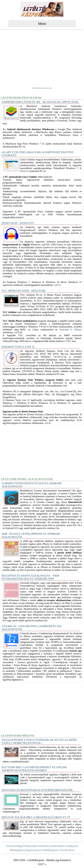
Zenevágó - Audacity (18, 223)
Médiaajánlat (17, 850)
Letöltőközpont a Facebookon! (58, 850)
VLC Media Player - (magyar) (24, 291)
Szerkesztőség (14, 846)
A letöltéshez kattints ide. (42, 88)
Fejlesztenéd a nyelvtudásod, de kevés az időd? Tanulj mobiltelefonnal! (40, 741)
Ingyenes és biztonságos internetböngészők (37, 790)
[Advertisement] (42, 56)
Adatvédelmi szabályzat (64, 846)
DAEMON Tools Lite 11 (18, 347)
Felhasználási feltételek (36, 846)
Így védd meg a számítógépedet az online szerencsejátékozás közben (34, 769)
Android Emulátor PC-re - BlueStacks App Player (40, 102)
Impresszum (32, 850)
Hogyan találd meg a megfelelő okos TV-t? (36, 817)
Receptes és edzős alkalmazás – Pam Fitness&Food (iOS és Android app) (30, 577)
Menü (42, 24)
